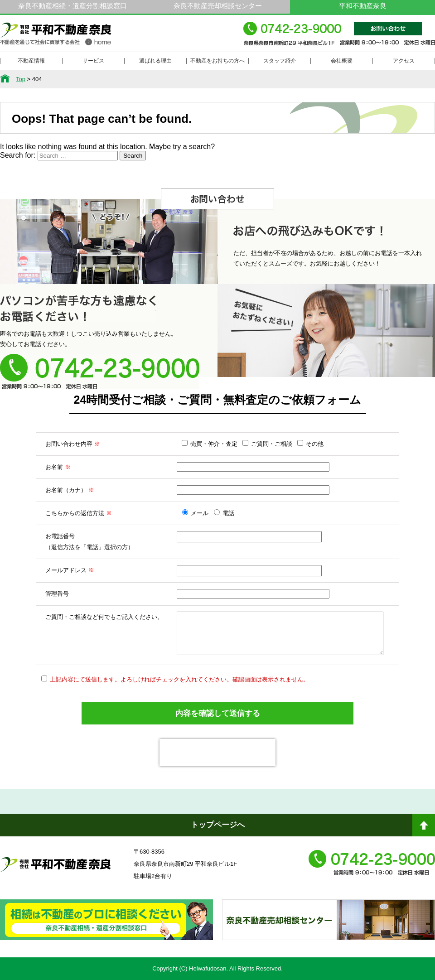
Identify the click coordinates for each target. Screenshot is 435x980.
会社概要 (342, 61)
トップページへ (218, 825)
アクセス (404, 61)
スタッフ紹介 (280, 61)
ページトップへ (424, 829)
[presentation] (217, 753)
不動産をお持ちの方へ (217, 61)
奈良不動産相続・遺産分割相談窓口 (72, 6)
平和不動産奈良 (56, 38)
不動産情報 (31, 61)
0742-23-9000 (339, 38)
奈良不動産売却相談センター (218, 6)
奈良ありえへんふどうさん (106, 928)
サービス (93, 61)
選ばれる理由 (155, 61)
